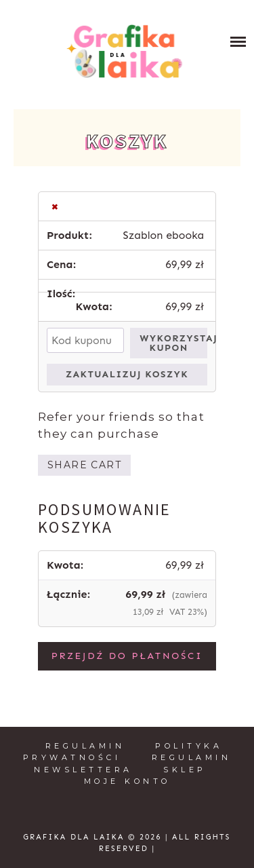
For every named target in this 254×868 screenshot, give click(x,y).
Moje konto (127, 781)
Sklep (185, 770)
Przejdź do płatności (127, 656)
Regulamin (85, 746)
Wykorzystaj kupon (173, 343)
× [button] (55, 206)
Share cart (84, 465)
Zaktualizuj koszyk (127, 374)
